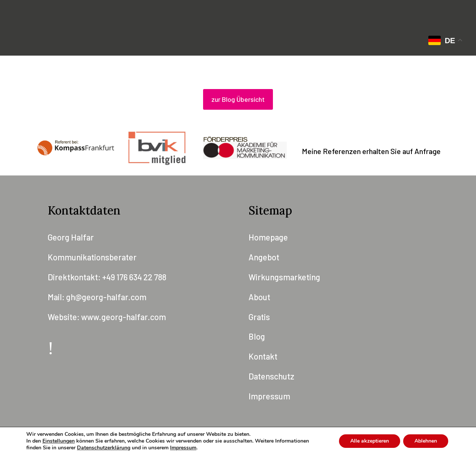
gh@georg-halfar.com (106, 297)
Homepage (268, 237)
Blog (257, 336)
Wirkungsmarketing (284, 277)
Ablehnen (426, 441)
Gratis (259, 317)
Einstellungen (59, 441)
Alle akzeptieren (370, 441)
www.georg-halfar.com (124, 317)
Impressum (269, 396)
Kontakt (263, 356)
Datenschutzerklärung (104, 448)
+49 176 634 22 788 (134, 277)
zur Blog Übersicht (238, 99)
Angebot (264, 257)
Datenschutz (271, 376)
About (259, 297)
